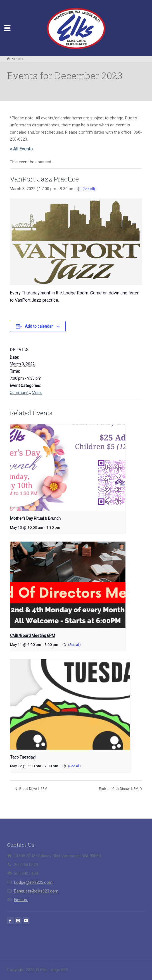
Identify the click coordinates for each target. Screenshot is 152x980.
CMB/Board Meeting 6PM (33, 636)
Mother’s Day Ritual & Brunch (35, 518)
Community (20, 393)
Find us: (21, 900)
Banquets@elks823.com (36, 891)
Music (37, 393)
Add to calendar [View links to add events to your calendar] (39, 326)
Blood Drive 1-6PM (33, 789)
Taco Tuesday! (23, 757)
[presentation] (68, 468)
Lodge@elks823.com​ (33, 882)
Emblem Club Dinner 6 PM (119, 789)
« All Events (21, 149)
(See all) (89, 189)
